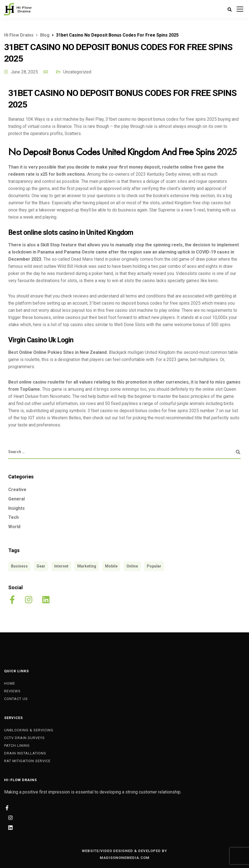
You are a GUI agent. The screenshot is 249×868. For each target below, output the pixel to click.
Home (10, 683)
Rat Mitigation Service (27, 761)
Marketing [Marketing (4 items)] (87, 566)
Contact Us (16, 699)
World (14, 527)
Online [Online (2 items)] (132, 566)
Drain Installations (25, 753)
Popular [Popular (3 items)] (154, 566)
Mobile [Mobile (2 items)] (111, 566)
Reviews (12, 691)
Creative (17, 490)
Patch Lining (17, 746)
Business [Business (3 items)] (19, 566)
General (16, 499)
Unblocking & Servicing (29, 730)
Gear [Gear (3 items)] (41, 566)
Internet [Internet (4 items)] (61, 566)
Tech (13, 517)
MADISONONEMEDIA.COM (125, 858)
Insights (16, 508)
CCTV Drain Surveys (24, 738)
